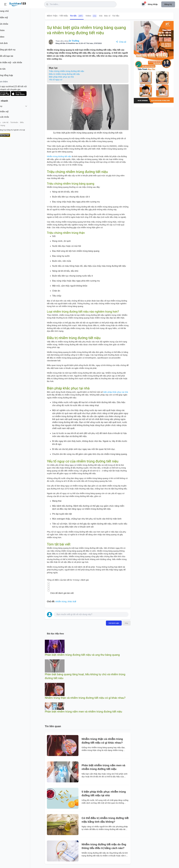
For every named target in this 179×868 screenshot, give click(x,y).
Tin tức (77, 16)
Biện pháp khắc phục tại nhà (61, 77)
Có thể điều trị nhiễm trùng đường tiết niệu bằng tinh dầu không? (105, 820)
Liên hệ (15, 124)
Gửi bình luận (114, 623)
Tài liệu (116, 16)
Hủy (126, 623)
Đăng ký (168, 4)
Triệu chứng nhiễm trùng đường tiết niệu (66, 71)
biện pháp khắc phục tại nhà (116, 392)
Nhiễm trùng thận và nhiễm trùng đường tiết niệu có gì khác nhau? (85, 698)
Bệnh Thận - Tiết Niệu (57, 16)
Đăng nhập (153, 4)
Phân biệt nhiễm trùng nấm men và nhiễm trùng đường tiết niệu (83, 712)
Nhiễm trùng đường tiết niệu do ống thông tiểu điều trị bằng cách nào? (104, 846)
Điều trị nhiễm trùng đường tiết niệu (64, 74)
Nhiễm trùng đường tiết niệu (59, 156)
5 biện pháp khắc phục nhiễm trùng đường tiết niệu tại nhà (104, 794)
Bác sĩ (107, 16)
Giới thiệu (6, 124)
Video (91, 16)
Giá (101, 16)
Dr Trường (74, 41)
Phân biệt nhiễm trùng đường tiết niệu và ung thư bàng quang (82, 655)
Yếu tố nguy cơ (56, 80)
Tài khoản (23, 124)
